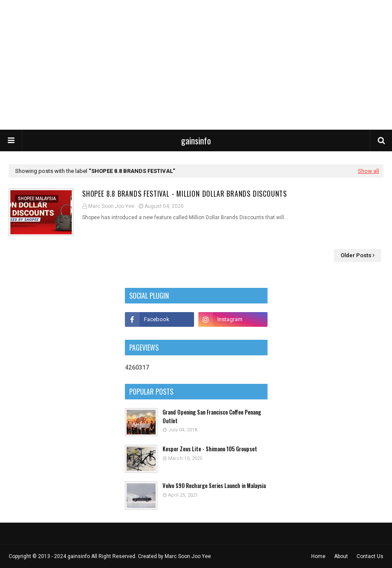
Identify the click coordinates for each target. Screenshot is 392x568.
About (341, 556)
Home (318, 556)
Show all (368, 171)
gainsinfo (196, 140)
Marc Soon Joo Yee (111, 206)
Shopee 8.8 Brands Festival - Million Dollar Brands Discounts (185, 194)
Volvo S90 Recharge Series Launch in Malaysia (214, 486)
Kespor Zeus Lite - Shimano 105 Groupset (210, 449)
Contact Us (370, 556)
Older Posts (356, 255)
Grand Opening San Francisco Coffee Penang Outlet (212, 416)
